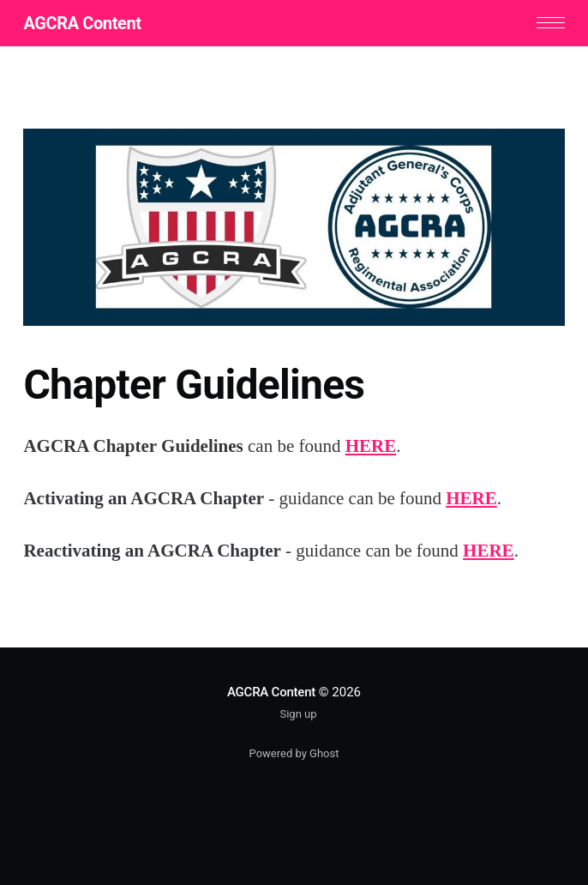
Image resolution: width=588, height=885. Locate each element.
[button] (551, 23)
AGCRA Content (82, 23)
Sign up (298, 714)
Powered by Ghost (294, 753)
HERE (371, 446)
